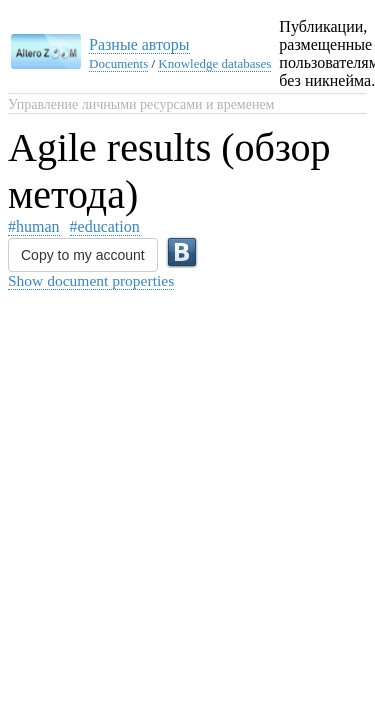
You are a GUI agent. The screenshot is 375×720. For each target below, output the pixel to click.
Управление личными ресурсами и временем (141, 104)
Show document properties (91, 280)
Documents (118, 63)
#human (34, 226)
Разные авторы (139, 44)
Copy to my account (83, 255)
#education (105, 226)
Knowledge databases (214, 63)
